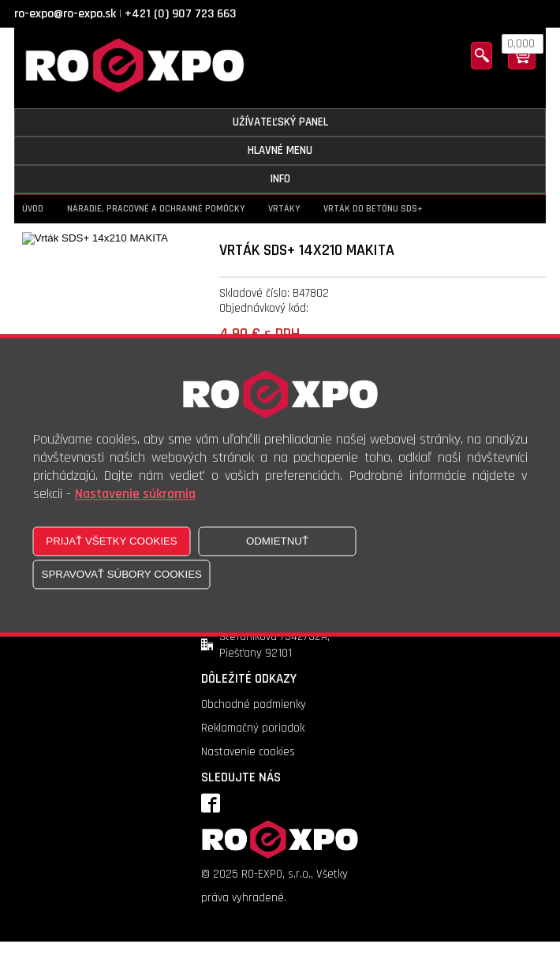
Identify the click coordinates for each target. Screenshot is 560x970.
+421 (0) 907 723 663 (180, 14)
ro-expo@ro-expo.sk (65, 14)
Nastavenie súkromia (135, 494)
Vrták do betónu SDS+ (373, 209)
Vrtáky (284, 209)
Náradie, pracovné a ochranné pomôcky (156, 209)
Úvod (33, 209)
